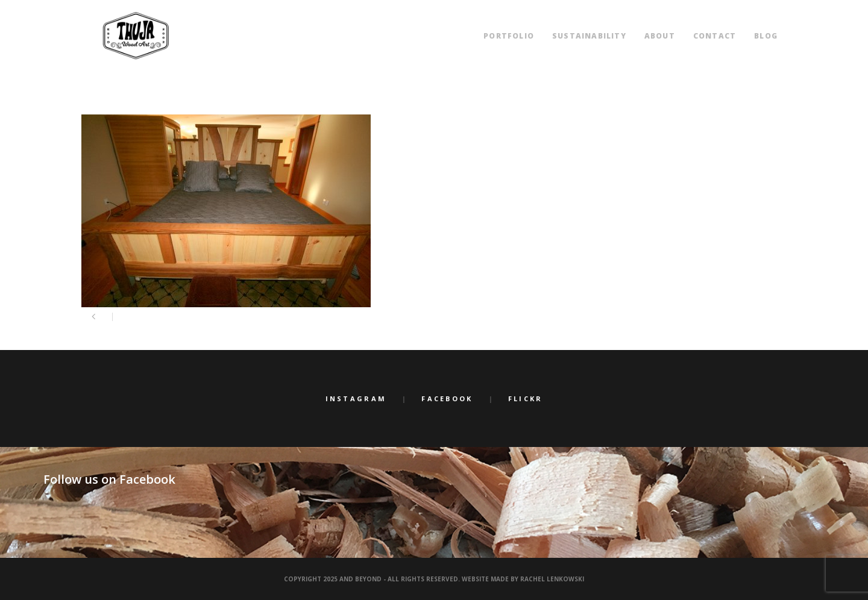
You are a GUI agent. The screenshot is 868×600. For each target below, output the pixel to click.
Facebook (447, 398)
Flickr (526, 398)
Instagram (356, 398)
